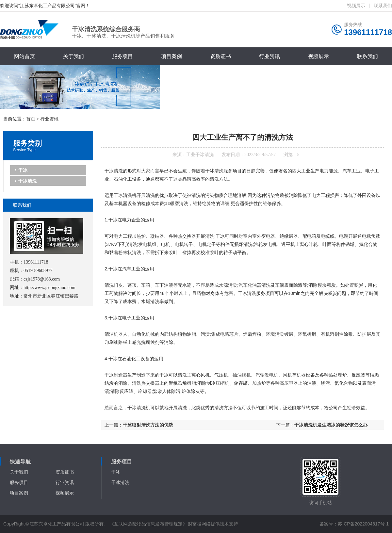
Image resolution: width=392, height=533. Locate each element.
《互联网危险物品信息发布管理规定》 (148, 524)
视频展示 (318, 56)
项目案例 (171, 56)
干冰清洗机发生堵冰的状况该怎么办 (331, 425)
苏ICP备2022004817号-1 (363, 524)
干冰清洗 (27, 181)
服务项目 (122, 56)
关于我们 (73, 56)
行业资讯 (269, 56)
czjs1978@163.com (42, 279)
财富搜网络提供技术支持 (213, 524)
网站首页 (24, 56)
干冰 (23, 170)
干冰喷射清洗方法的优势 (148, 425)
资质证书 (220, 56)
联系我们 (383, 6)
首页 (31, 119)
